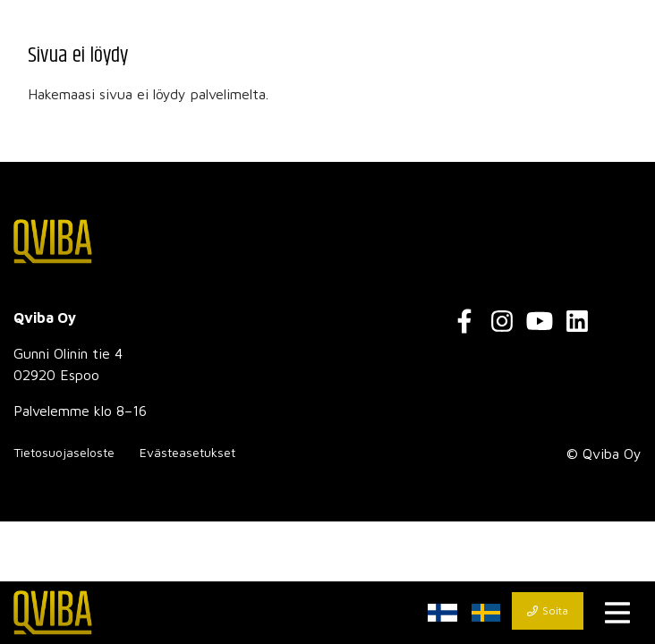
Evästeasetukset (187, 452)
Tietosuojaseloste (64, 452)
